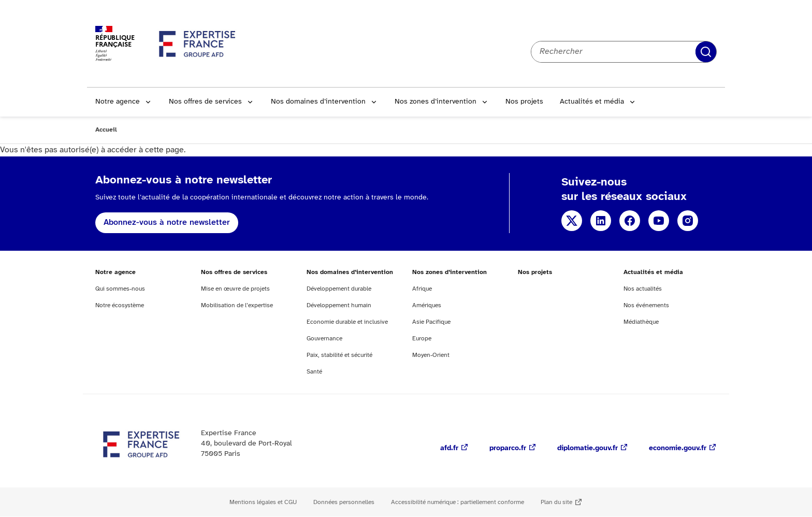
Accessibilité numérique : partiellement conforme (458, 502)
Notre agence (118, 102)
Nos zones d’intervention (436, 102)
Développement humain (339, 305)
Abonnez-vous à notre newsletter (167, 222)
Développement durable (339, 289)
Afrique (422, 289)
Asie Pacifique (431, 322)
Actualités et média (592, 102)
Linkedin (601, 221)
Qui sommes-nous (120, 289)
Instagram (688, 221)
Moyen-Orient (431, 355)
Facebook (630, 221)
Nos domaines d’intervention (318, 102)
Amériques (427, 305)
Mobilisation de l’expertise (237, 305)
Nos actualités (643, 289)
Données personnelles (344, 502)
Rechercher (706, 52)
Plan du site (556, 502)
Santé (314, 372)
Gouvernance (324, 339)
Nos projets (524, 102)
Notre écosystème (120, 305)
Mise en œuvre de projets (235, 289)
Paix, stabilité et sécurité (339, 355)
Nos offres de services (205, 102)
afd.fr (449, 448)
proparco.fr (508, 448)
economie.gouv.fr (678, 448)
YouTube (659, 221)
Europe (422, 339)
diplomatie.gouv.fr (588, 448)
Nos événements (646, 305)
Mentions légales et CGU (263, 502)
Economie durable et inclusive (347, 322)
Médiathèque (641, 322)
